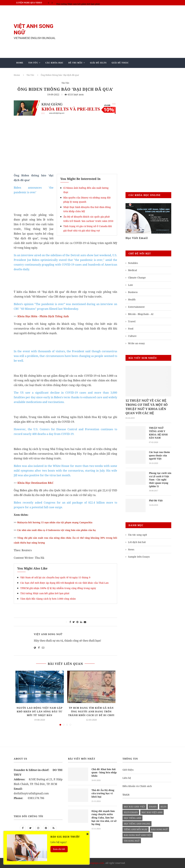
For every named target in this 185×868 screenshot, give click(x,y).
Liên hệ (127, 778)
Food (131, 329)
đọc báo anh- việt (134, 807)
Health (132, 299)
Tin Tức (33, 63)
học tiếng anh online (137, 824)
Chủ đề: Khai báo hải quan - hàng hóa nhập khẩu (104, 772)
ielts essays (131, 812)
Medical (132, 270)
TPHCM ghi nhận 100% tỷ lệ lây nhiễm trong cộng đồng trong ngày (58, 588)
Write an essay (136, 343)
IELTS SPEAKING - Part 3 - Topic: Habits (76, 3)
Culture (132, 336)
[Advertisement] (119, 32)
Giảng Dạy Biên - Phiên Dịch (34, 73)
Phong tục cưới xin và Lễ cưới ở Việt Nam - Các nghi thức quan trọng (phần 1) (160, 479)
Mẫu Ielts (64, 73)
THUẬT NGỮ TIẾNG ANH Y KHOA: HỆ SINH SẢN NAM (158, 433)
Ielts (163, 807)
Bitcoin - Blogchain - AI (141, 314)
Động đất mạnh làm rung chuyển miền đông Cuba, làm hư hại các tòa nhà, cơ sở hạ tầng (104, 817)
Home (20, 63)
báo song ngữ (159, 829)
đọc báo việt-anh (152, 812)
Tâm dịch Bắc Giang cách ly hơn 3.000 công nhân (48, 599)
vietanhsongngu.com (92, 863)
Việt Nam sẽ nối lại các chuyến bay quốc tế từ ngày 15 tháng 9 (55, 577)
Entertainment (136, 307)
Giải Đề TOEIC (120, 63)
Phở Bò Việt (156, 500)
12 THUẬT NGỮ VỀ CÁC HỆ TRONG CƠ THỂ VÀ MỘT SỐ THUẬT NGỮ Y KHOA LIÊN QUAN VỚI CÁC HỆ (147, 407)
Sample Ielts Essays (139, 556)
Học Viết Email (137, 238)
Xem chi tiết (59, 849)
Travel (132, 321)
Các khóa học (54, 63)
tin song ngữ (132, 841)
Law (130, 285)
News (131, 549)
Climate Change (137, 278)
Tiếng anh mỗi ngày (136, 829)
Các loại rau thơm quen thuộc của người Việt (159, 455)
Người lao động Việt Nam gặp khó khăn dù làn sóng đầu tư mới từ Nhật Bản (40, 711)
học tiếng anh (132, 818)
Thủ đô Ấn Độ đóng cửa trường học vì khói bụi (103, 793)
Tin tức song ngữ (137, 535)
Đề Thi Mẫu (75, 63)
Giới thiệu (128, 770)
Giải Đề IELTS (98, 63)
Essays (153, 807)
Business (133, 292)
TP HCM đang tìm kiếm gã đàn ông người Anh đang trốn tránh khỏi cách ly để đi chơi (91, 711)
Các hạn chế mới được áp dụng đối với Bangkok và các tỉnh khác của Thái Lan (64, 583)
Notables (133, 263)
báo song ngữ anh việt (138, 835)
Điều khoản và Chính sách (137, 786)
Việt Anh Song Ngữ (48, 634)
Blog (81, 73)
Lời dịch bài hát (137, 542)
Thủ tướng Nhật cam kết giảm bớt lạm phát (45, 593)
